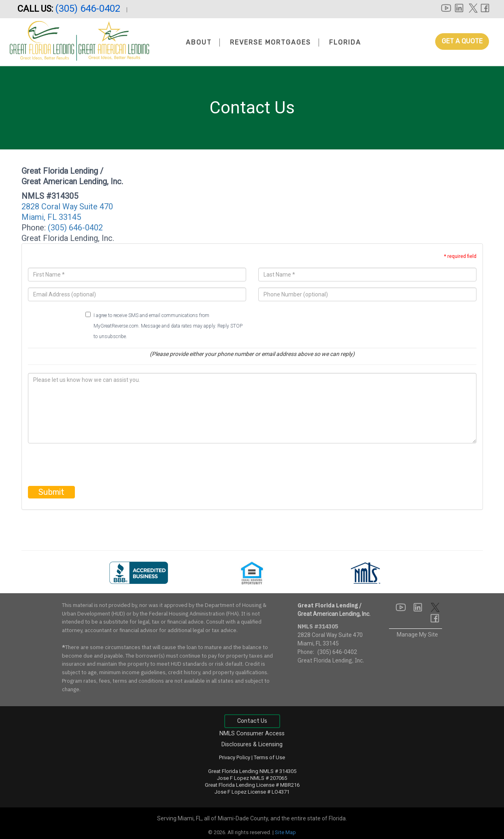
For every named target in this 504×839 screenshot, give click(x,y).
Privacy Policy (235, 757)
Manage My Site (417, 635)
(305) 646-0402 (89, 9)
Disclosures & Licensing (252, 744)
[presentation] (89, 465)
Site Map (285, 832)
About (199, 42)
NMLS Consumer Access (252, 734)
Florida (345, 42)
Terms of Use (269, 757)
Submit (51, 492)
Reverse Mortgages (270, 42)
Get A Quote (462, 41)
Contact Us (252, 721)
